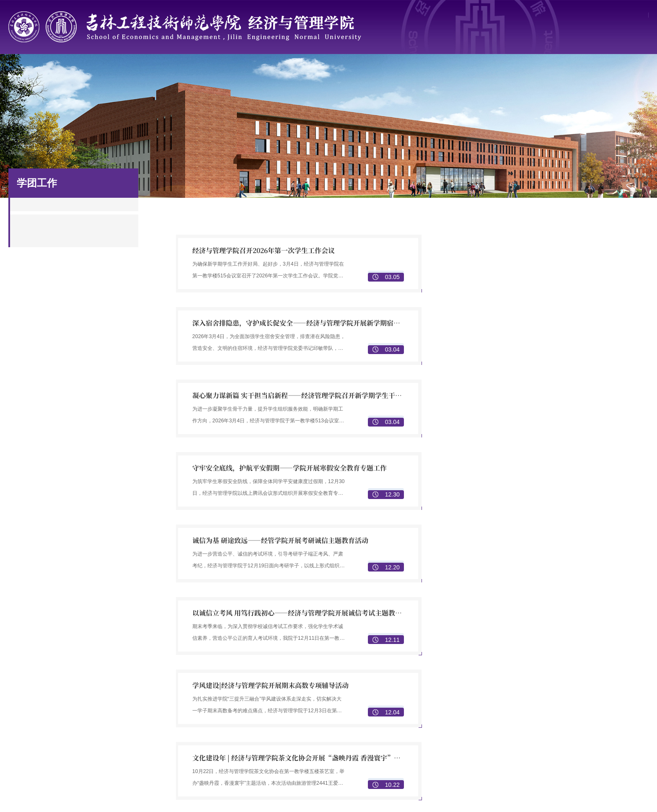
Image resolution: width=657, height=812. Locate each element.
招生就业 (493, 71)
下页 (418, 599)
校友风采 (610, 740)
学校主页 (589, 16)
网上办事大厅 (628, 16)
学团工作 (427, 71)
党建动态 (258, 761)
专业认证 (493, 698)
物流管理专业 (381, 720)
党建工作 (361, 71)
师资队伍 (164, 71)
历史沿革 (258, 677)
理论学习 (258, 772)
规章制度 (624, 71)
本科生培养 (496, 666)
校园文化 (375, 750)
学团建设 (375, 772)
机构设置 (258, 698)
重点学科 (610, 666)
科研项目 (610, 688)
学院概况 (98, 71)
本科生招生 (496, 740)
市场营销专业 (381, 677)
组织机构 (258, 740)
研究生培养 (496, 677)
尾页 (435, 599)
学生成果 (375, 761)
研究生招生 (496, 750)
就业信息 (493, 761)
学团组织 (375, 740)
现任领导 (258, 688)
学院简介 (258, 666)
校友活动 (610, 750)
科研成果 (610, 698)
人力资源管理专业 (387, 688)
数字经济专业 (381, 666)
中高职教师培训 (502, 688)
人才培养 (230, 71)
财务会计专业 (381, 698)
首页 (33, 71)
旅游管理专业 (381, 709)
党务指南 (258, 750)
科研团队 (610, 677)
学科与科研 (296, 71)
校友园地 (559, 71)
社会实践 (375, 783)
